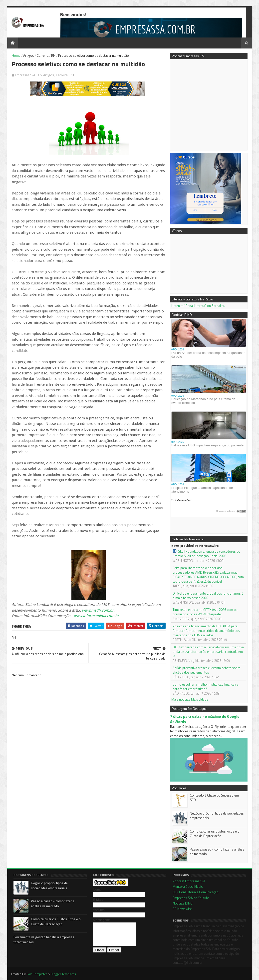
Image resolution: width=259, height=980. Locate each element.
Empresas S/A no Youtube (191, 898)
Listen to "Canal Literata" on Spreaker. (198, 306)
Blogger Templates (63, 974)
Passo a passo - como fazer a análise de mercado (217, 852)
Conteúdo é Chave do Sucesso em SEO (214, 798)
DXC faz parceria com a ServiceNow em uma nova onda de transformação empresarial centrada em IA (208, 652)
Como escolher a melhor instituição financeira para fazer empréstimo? (205, 687)
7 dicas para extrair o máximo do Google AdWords (205, 719)
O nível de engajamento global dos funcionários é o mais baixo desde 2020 (208, 596)
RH (53, 55)
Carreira (43, 55)
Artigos (29, 55)
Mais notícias (181, 699)
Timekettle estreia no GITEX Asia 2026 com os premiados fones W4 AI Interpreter (205, 612)
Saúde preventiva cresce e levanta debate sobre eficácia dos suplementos (207, 670)
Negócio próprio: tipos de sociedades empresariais (217, 816)
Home (16, 55)
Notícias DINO (183, 903)
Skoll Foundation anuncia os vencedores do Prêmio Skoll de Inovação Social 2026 (206, 554)
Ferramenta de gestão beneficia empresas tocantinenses (44, 940)
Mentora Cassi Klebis (188, 887)
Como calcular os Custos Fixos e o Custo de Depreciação (215, 834)
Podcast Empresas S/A (189, 881)
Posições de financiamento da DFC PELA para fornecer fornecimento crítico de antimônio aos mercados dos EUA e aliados (206, 631)
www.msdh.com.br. (98, 610)
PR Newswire (182, 909)
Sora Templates (37, 974)
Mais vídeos (200, 699)
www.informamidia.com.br (96, 616)
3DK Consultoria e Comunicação (196, 892)
